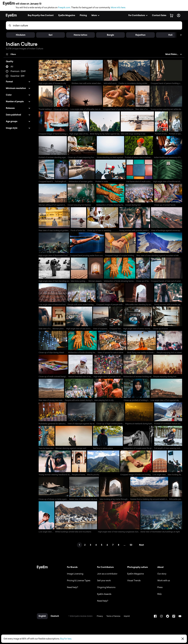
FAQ (159, 597)
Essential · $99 (17, 76)
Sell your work (103, 584)
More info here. (118, 8)
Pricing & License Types (78, 584)
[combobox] (97, 25)
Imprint (126, 619)
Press (160, 590)
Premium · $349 (18, 71)
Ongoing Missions (106, 590)
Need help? (72, 590)
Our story (162, 577)
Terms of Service (112, 619)
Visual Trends (133, 584)
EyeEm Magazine (135, 577)
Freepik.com (64, 8)
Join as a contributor (107, 577)
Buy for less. (66, 639)
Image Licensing (74, 577)
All (12, 67)
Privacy (99, 619)
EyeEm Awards (104, 597)
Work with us (163, 584)
